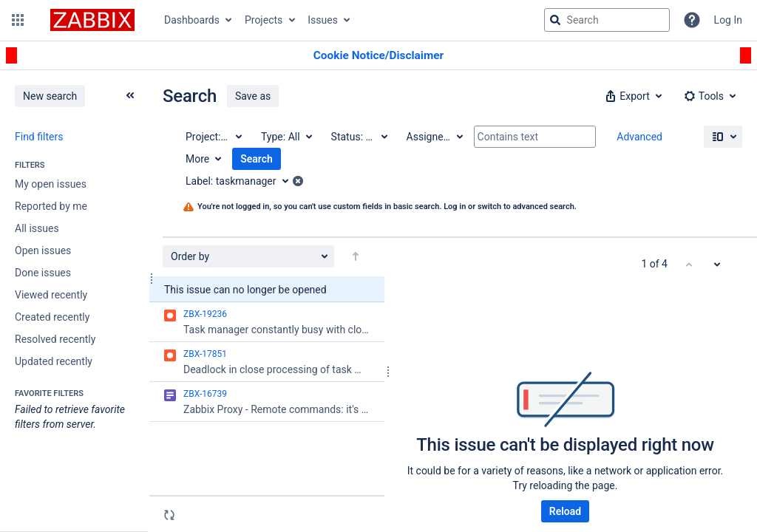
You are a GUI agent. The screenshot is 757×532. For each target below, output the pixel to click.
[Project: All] (213, 137)
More (197, 159)
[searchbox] (607, 20)
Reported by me (51, 206)
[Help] (692, 20)
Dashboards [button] (192, 20)
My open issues (51, 184)
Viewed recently (51, 295)
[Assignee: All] (434, 137)
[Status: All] (359, 137)
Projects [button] (264, 20)
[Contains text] (535, 137)
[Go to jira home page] (92, 20)
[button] (18, 20)
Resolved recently (55, 339)
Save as (253, 96)
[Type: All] (286, 137)
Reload (565, 511)
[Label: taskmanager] (242, 181)
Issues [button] (323, 20)
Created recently (52, 317)
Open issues (43, 250)
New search (50, 96)
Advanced (639, 137)
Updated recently (54, 361)
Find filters (39, 137)
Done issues (43, 273)
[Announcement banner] (378, 56)
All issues (37, 228)
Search (257, 159)
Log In (728, 20)
